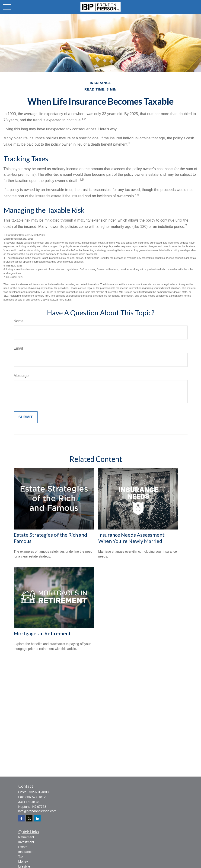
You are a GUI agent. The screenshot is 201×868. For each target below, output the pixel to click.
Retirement (26, 837)
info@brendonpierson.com (37, 811)
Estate (23, 847)
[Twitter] (29, 818)
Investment (26, 842)
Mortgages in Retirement (42, 633)
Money (23, 862)
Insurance (25, 852)
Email (18, 348)
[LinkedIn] (37, 818)
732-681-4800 (39, 792)
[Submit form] (26, 417)
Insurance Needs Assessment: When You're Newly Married (132, 538)
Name (19, 321)
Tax (21, 857)
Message (21, 376)
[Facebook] (21, 818)
